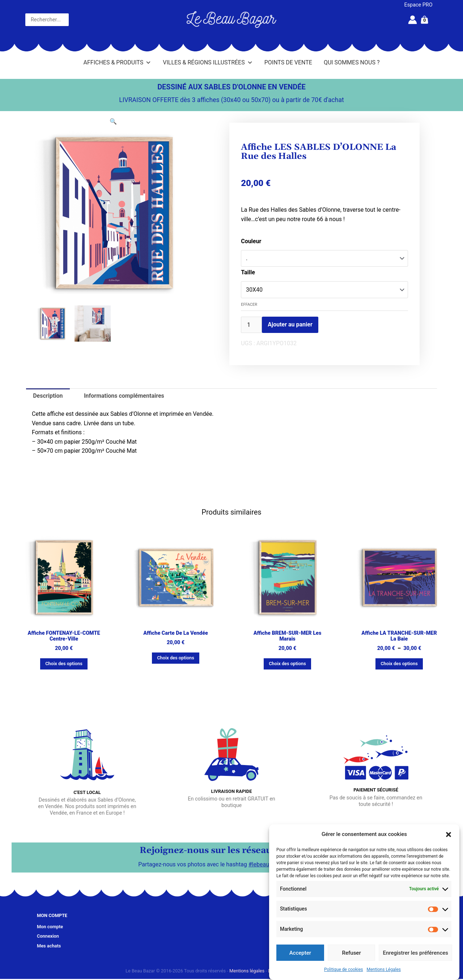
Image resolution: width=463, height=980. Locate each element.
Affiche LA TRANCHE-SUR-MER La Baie (399, 636)
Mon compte (50, 927)
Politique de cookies (343, 970)
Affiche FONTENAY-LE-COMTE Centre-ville (64, 636)
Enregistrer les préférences (415, 953)
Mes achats (49, 946)
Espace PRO (419, 5)
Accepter (300, 953)
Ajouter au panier (290, 324)
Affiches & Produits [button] (118, 63)
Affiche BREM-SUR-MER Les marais (288, 636)
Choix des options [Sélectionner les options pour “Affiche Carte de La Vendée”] (176, 658)
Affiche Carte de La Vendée (176, 633)
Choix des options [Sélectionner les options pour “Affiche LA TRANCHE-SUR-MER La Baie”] (399, 664)
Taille (248, 272)
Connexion (48, 936)
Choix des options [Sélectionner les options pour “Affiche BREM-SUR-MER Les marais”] (287, 664)
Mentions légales (247, 971)
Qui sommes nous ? (352, 62)
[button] (449, 835)
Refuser (352, 953)
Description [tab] (48, 396)
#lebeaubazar (266, 864)
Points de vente (288, 62)
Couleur (251, 241)
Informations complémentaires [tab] (124, 396)
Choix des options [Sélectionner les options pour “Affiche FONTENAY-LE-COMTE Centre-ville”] (64, 664)
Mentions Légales (384, 970)
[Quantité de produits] (251, 325)
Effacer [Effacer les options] (249, 305)
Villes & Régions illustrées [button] (208, 63)
